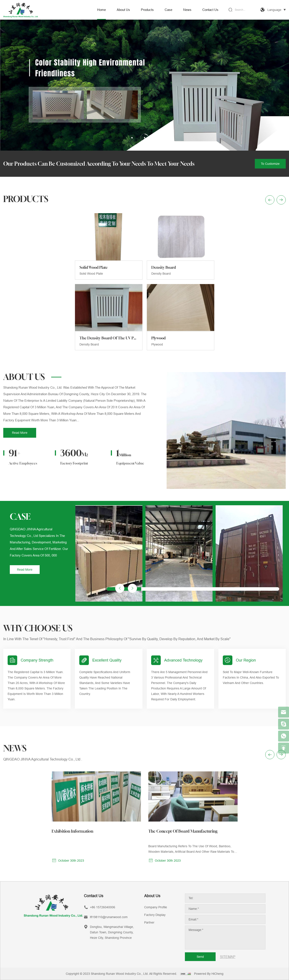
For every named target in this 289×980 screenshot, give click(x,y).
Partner (149, 922)
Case (168, 10)
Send (200, 957)
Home (101, 10)
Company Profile (156, 907)
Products (147, 10)
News (187, 10)
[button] (132, 670)
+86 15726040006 (103, 907)
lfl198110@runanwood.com (109, 917)
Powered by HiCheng (209, 974)
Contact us (210, 10)
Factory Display (155, 915)
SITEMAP (228, 957)
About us (123, 10)
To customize (270, 164)
